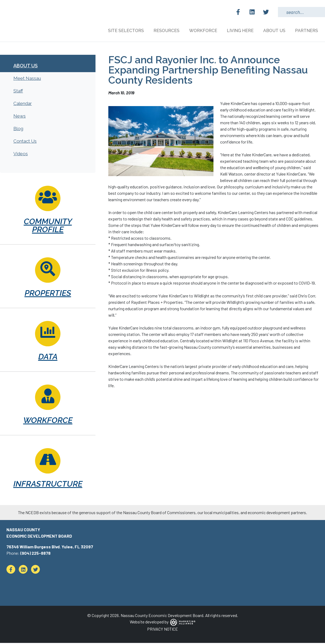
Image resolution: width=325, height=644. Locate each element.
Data (48, 358)
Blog (18, 130)
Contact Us (25, 142)
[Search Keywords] (301, 12)
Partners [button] (307, 31)
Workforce (48, 421)
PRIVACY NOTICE (162, 630)
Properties (48, 294)
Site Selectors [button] (127, 31)
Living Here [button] (241, 31)
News (20, 117)
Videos (21, 155)
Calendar (23, 104)
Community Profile (48, 226)
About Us (26, 67)
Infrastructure (48, 485)
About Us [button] (275, 31)
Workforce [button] (204, 31)
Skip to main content (0, 5)
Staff (18, 92)
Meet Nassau (27, 79)
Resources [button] (167, 31)
